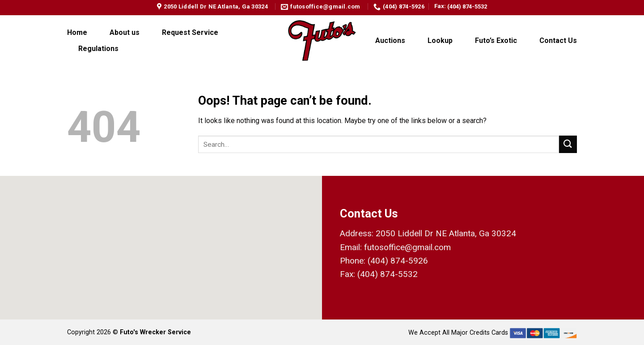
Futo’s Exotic (496, 40)
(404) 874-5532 (467, 6)
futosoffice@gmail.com (407, 247)
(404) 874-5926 (398, 261)
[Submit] (568, 144)
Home (77, 32)
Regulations (98, 49)
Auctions (390, 40)
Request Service (190, 32)
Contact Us (558, 40)
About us (125, 32)
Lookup (440, 40)
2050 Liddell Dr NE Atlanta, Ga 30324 (446, 233)
